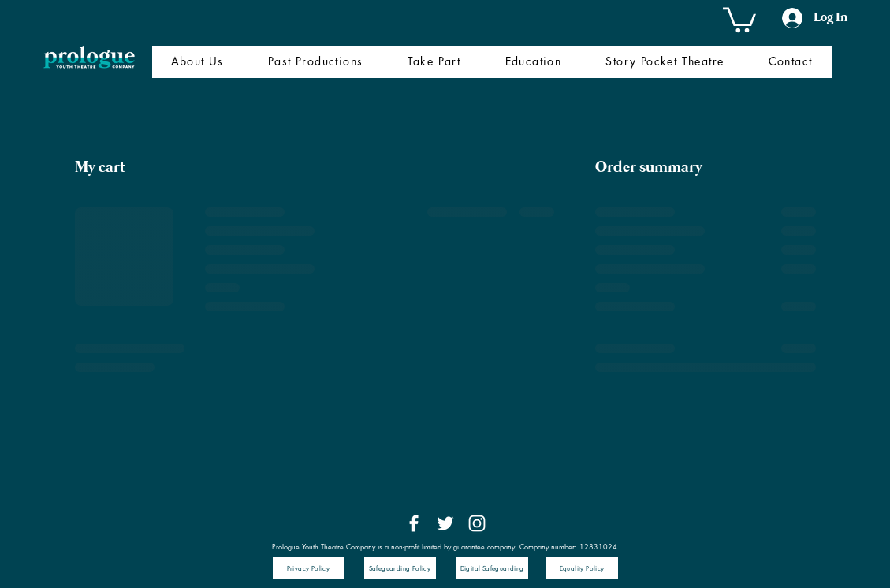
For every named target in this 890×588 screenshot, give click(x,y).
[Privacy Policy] (309, 568)
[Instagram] (477, 523)
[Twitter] (445, 523)
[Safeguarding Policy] (400, 568)
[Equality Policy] (582, 568)
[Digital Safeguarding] (492, 568)
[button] (739, 19)
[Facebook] (414, 523)
